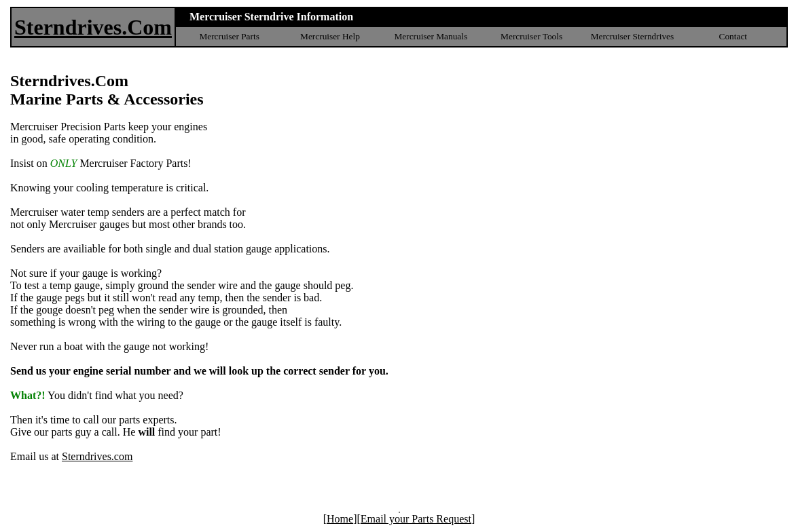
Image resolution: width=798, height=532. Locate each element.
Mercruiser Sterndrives (633, 36)
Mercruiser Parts (229, 36)
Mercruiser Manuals (431, 36)
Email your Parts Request (416, 519)
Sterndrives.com (97, 456)
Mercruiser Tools (531, 36)
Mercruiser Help (330, 36)
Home (340, 519)
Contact (733, 36)
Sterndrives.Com (93, 27)
